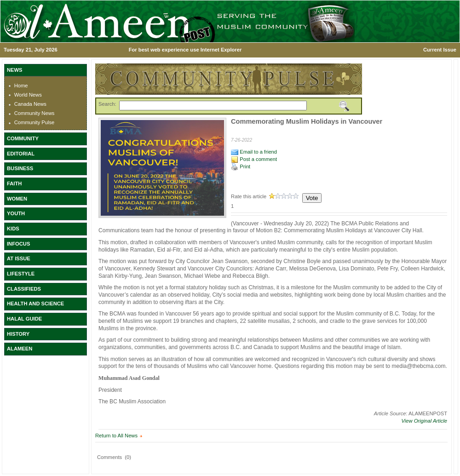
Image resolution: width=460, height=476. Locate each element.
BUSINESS (20, 168)
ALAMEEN (20, 349)
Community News (34, 113)
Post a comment (254, 159)
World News (28, 95)
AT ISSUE (19, 258)
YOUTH (16, 213)
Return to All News (116, 436)
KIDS (13, 229)
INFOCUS (18, 244)
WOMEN (17, 199)
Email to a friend (254, 152)
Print (241, 166)
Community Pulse (34, 122)
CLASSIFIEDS (24, 289)
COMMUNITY (23, 138)
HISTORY (18, 334)
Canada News (30, 104)
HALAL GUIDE (24, 319)
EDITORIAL (21, 154)
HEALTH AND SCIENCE (35, 304)
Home (21, 86)
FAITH (14, 184)
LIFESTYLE (21, 274)
